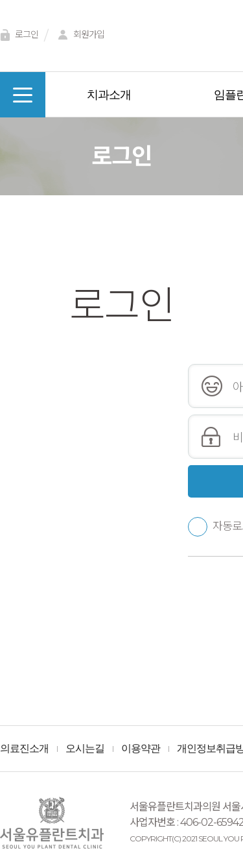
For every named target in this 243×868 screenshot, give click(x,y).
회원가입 (79, 35)
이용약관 (141, 749)
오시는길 (85, 749)
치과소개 (109, 95)
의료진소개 (24, 749)
